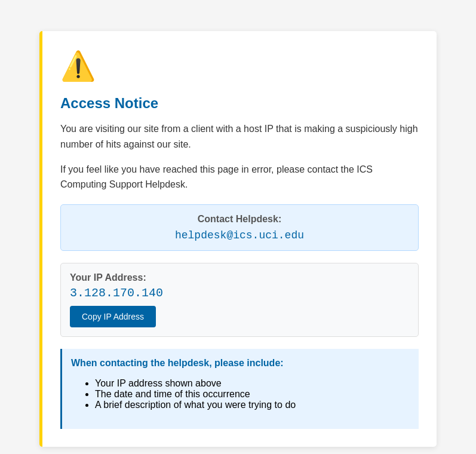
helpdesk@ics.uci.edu (239, 235)
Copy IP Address (113, 317)
